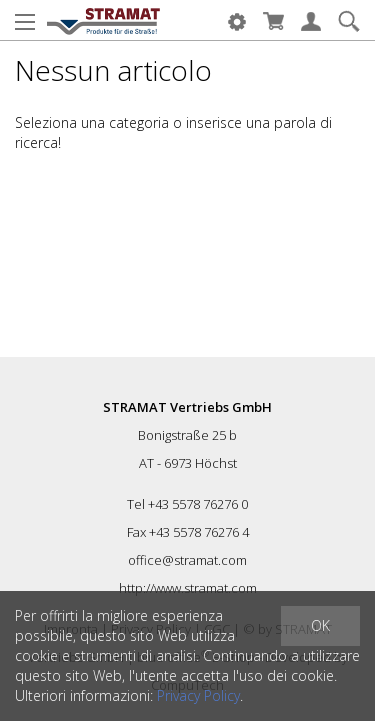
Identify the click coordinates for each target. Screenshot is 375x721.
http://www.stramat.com (188, 588)
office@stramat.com (187, 560)
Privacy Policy (198, 695)
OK (320, 625)
